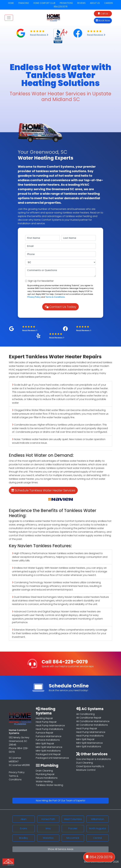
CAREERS (109, 3)
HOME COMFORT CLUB (44, 3)
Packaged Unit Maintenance (52, 758)
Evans (24, 828)
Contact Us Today (60, 307)
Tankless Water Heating (49, 785)
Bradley (24, 838)
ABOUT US (95, 3)
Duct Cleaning (85, 763)
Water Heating (44, 781)
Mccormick (73, 838)
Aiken (24, 819)
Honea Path (48, 819)
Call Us (103, 14)
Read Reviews (39, 35)
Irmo (48, 828)
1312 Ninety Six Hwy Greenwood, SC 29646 (19, 741)
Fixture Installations (47, 778)
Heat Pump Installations (49, 729)
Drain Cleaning (44, 771)
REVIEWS (81, 3)
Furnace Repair (44, 733)
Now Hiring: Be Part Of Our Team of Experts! (61, 801)
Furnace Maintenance (49, 736)
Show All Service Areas (61, 849)
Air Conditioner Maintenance (93, 721)
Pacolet (73, 828)
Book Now (103, 20)
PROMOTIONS (66, 3)
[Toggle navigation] (9, 18)
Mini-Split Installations (48, 751)
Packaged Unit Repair (48, 754)
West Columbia (73, 819)
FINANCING (24, 3)
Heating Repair (44, 718)
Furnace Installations (48, 740)
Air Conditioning (85, 714)
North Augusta (97, 828)
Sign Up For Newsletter (41, 281)
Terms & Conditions (55, 297)
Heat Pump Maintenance (50, 725)
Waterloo (48, 838)
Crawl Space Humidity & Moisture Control (90, 768)
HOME (11, 3)
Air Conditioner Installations (92, 725)
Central (97, 838)
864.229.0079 (61, 7)
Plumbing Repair (45, 774)
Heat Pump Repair (46, 722)
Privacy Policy (34, 297)
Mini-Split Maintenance (49, 747)
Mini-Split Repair (45, 743)
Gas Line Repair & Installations (94, 759)
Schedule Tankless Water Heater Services (43, 490)
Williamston (97, 819)
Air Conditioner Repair (89, 718)
